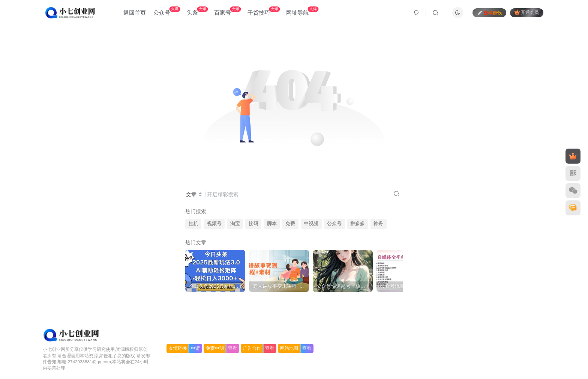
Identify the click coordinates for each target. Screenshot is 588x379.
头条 (197, 11)
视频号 (214, 224)
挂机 (193, 224)
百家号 (227, 11)
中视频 (311, 224)
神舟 (378, 224)
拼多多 (358, 224)
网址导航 (302, 11)
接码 (253, 224)
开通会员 (527, 12)
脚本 (272, 224)
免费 (290, 224)
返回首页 (135, 13)
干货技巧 (264, 11)
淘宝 (235, 224)
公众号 (167, 11)
